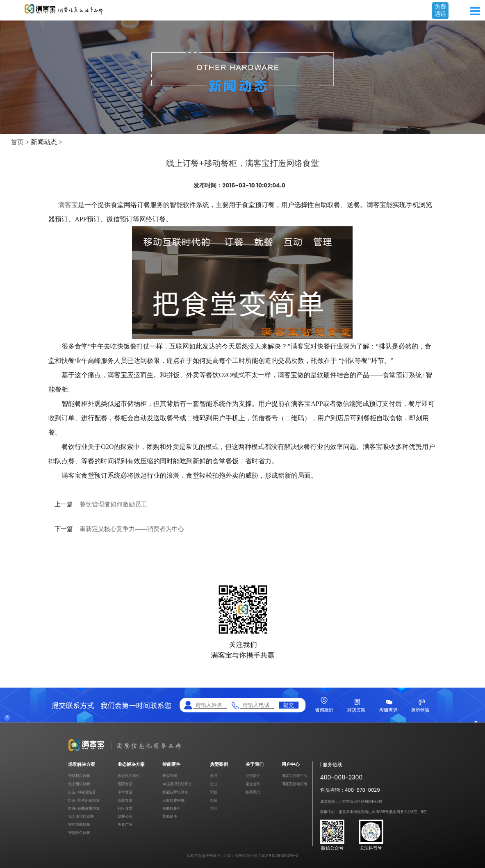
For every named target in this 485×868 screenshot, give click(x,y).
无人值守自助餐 (81, 816)
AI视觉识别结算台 (177, 784)
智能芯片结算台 (175, 792)
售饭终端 (170, 776)
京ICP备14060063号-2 (278, 855)
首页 (17, 142)
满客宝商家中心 (295, 776)
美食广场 (125, 824)
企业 (214, 784)
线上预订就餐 (79, 784)
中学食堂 (125, 792)
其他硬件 (170, 816)
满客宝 (68, 205)
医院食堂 (125, 784)
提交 (289, 705)
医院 (214, 800)
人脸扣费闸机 (173, 800)
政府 (214, 776)
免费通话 (440, 10)
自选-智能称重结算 (84, 808)
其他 (214, 808)
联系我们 (253, 792)
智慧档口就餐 (79, 776)
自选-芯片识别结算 (84, 800)
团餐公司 (125, 816)
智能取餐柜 (172, 808)
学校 (214, 792)
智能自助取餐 (79, 824)
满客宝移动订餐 (295, 784)
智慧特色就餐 (79, 833)
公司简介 (253, 776)
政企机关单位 (129, 776)
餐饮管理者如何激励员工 (113, 504)
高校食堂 (125, 800)
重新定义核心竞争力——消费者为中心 (132, 529)
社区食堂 (125, 808)
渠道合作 (253, 784)
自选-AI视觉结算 (82, 792)
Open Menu (475, 11)
